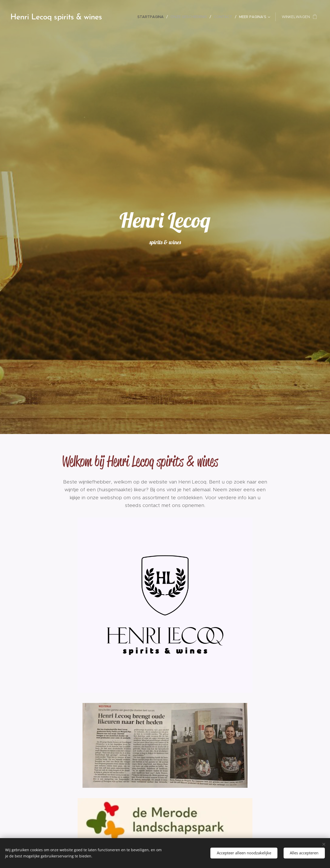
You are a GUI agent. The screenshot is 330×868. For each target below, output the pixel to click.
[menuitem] (152, 17)
